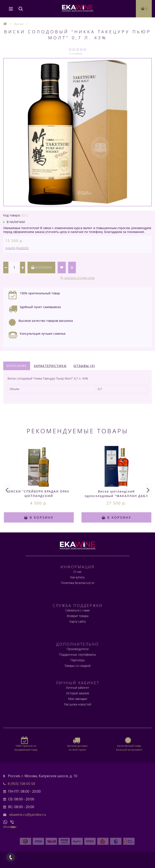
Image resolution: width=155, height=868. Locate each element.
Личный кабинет (77, 688)
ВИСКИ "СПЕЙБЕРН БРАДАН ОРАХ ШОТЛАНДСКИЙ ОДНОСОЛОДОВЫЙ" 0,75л (39, 496)
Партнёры (78, 660)
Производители (78, 649)
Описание (17, 366)
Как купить (77, 577)
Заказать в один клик (80, 278)
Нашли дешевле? (17, 248)
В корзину (41, 267)
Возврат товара (78, 616)
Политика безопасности (77, 583)
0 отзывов (76, 54)
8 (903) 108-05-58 (21, 784)
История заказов (78, 693)
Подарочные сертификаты (77, 654)
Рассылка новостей (78, 704)
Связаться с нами (77, 610)
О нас (78, 572)
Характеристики (50, 366)
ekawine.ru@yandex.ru (28, 815)
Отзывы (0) (84, 366)
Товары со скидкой (77, 666)
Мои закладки (78, 699)
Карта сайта (77, 621)
